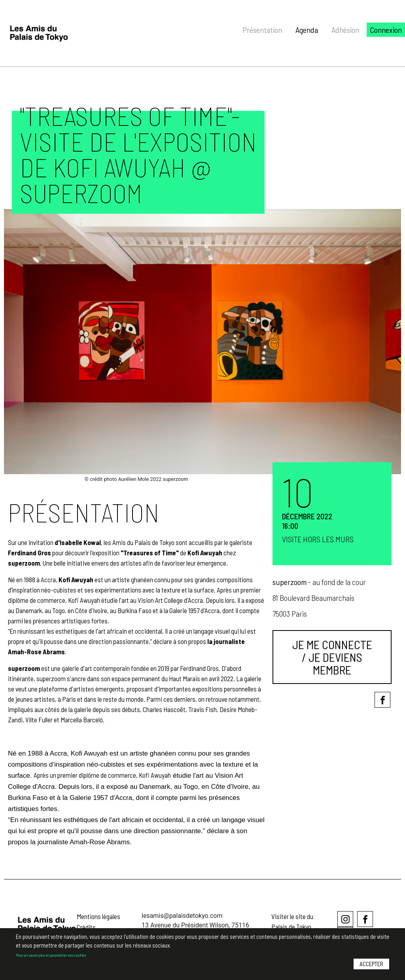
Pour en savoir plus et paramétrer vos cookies (51, 962)
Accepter (371, 971)
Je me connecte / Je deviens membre (332, 657)
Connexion (386, 30)
